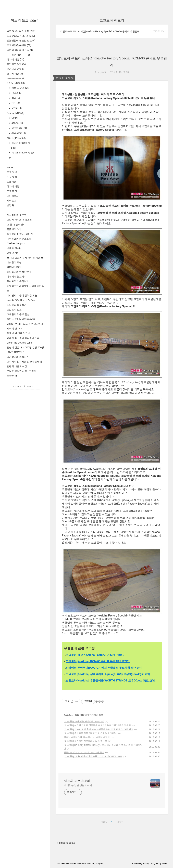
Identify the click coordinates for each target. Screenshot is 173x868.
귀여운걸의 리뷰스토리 (19, 239)
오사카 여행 (15, 74)
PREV (103, 822)
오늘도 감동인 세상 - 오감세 (21, 371)
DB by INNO (16, 83)
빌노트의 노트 (14, 310)
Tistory (146, 863)
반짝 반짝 (12, 376)
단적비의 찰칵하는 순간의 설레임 (24, 362)
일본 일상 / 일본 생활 (21, 31)
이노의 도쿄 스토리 (25, 20)
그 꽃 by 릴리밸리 (16, 225)
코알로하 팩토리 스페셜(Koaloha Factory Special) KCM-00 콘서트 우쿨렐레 (100, 31)
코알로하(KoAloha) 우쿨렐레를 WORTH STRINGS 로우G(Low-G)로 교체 (110, 681)
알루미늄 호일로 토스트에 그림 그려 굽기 (84, 752)
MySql (16, 108)
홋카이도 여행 (17, 64)
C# (14, 118)
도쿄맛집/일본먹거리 (21, 36)
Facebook (82, 863)
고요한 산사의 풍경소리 (19, 220)
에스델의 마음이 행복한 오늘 (22, 295)
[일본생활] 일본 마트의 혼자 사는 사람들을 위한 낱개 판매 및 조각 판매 (98, 729)
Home (10, 167)
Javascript (18, 133)
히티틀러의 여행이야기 (19, 272)
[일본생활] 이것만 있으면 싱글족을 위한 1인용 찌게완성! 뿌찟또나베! (97, 725)
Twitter (73, 863)
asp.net (17, 123)
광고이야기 (19, 128)
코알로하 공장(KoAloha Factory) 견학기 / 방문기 (96, 655)
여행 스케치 (13, 253)
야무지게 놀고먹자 (17, 277)
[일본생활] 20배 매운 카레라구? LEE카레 (84, 721)
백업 (15, 98)
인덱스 (16, 93)
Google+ (99, 863)
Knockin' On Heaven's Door (21, 300)
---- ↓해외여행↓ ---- (18, 55)
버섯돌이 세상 (14, 262)
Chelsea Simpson (16, 243)
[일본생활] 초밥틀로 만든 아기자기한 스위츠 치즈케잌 (90, 733)
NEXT (119, 822)
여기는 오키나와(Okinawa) (21, 319)
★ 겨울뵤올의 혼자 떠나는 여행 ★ (25, 258)
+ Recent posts (66, 843)
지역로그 (11, 201)
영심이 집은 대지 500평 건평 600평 (25, 347)
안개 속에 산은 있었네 (18, 333)
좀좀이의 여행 (14, 229)
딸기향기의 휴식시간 (18, 357)
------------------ (16, 78)
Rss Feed (61, 863)
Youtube (91, 863)
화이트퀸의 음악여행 (18, 281)
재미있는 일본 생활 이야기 (78, 785)
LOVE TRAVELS (16, 352)
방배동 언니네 (14, 248)
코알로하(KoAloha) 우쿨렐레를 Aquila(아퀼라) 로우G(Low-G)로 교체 (108, 674)
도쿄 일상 (12, 172)
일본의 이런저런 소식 (21, 50)
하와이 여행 (15, 59)
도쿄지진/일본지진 (19, 45)
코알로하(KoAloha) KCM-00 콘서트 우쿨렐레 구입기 (98, 661)
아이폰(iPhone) (17, 138)
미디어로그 (13, 196)
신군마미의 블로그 (17, 215)
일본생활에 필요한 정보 (21, 41)
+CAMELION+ (14, 267)
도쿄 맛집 (12, 177)
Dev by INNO (15, 113)
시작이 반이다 (14, 328)
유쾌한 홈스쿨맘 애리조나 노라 (23, 338)
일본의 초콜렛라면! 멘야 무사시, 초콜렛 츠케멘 (87, 737)
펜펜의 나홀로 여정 (17, 366)
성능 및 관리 (20, 88)
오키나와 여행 (16, 69)
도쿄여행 (11, 182)
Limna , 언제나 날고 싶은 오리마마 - (26, 324)
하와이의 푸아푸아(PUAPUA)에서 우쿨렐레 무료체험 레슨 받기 (104, 668)
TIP (15, 103)
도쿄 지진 (12, 191)
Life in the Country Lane (19, 343)
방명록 (10, 205)
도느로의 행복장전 (17, 305)
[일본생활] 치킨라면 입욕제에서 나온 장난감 (85, 741)
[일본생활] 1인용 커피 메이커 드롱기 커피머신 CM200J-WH (93, 756)
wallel (164, 863)
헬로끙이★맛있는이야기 (20, 234)
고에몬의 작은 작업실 (18, 314)
